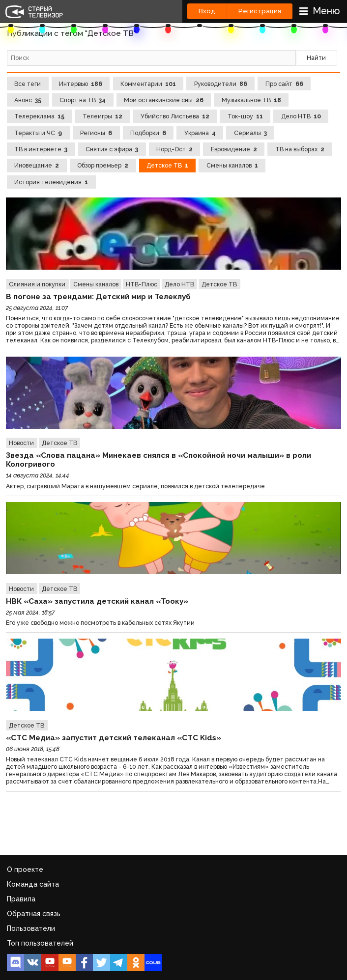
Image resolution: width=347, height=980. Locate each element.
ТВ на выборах (300, 149)
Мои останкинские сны (164, 100)
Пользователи (31, 928)
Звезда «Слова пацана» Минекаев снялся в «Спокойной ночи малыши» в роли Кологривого (159, 460)
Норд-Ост (174, 149)
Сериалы (250, 133)
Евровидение (234, 149)
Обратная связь (34, 914)
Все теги (28, 84)
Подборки (148, 133)
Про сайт (284, 84)
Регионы (96, 133)
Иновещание (37, 165)
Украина (200, 133)
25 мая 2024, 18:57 (30, 612)
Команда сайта (33, 884)
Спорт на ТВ (83, 100)
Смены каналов (232, 165)
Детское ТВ (167, 165)
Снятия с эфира (112, 149)
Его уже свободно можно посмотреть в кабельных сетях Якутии (100, 623)
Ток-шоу (245, 116)
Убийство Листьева (175, 116)
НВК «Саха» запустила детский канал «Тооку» (97, 601)
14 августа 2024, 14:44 (38, 475)
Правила (21, 899)
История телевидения (51, 182)
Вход (207, 11)
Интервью (81, 84)
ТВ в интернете (41, 149)
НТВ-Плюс (142, 284)
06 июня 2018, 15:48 (33, 749)
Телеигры (102, 116)
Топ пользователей (40, 943)
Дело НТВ (301, 116)
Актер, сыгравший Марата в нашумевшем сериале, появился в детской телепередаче (135, 486)
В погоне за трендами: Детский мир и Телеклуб (98, 297)
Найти (316, 58)
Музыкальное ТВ (251, 100)
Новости (21, 443)
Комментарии (148, 84)
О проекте (25, 869)
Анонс (28, 100)
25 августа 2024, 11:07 (37, 308)
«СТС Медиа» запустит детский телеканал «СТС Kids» (114, 738)
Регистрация (260, 11)
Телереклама (39, 116)
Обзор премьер (103, 165)
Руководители (221, 84)
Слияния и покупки (37, 284)
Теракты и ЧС (38, 133)
